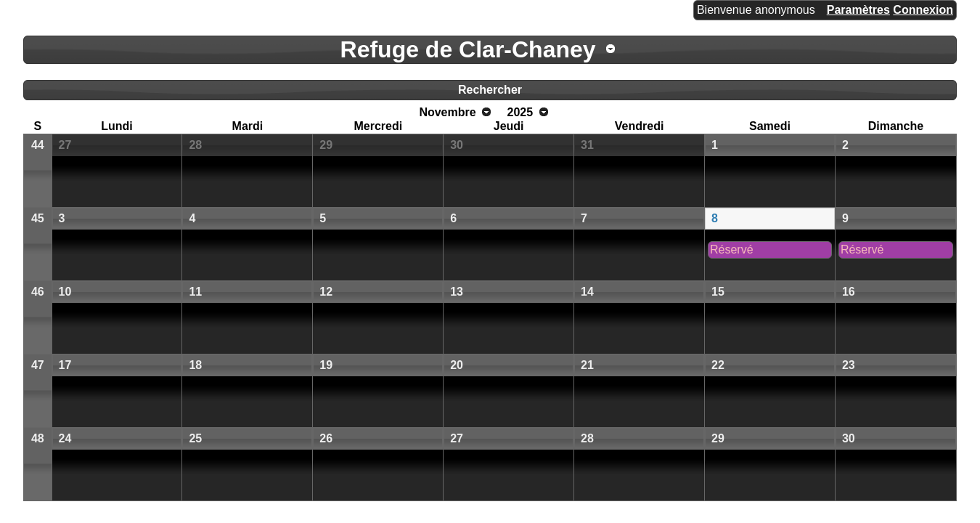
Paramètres (858, 10)
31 (587, 145)
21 (587, 365)
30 (457, 145)
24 (65, 438)
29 (326, 145)
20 (457, 365)
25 (195, 438)
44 (38, 145)
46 (38, 292)
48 (38, 438)
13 (457, 292)
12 (326, 292)
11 (195, 292)
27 (65, 145)
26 (326, 438)
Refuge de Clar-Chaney (468, 49)
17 (65, 365)
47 (38, 365)
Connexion (923, 10)
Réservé (732, 250)
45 (38, 218)
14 (587, 292)
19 (326, 365)
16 (849, 292)
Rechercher (490, 90)
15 (718, 292)
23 (849, 365)
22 (718, 365)
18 (195, 365)
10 (65, 292)
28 (195, 145)
